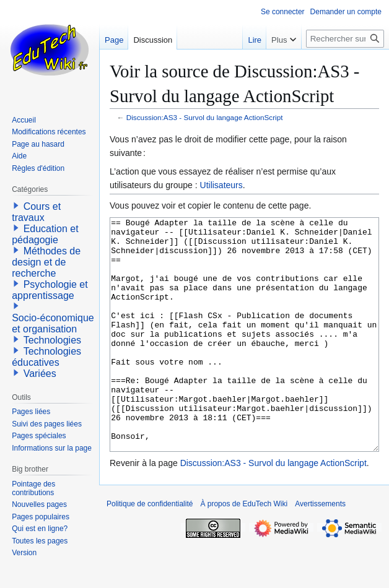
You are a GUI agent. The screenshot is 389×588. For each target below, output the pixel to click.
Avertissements (320, 550)
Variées (40, 374)
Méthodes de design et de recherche (46, 262)
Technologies (52, 340)
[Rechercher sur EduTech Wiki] (345, 39)
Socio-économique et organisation (53, 323)
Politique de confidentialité (150, 550)
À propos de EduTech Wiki (244, 550)
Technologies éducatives (46, 357)
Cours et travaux (36, 212)
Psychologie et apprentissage (50, 290)
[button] (16, 205)
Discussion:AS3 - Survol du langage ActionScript (205, 117)
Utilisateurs (221, 185)
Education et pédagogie (45, 234)
